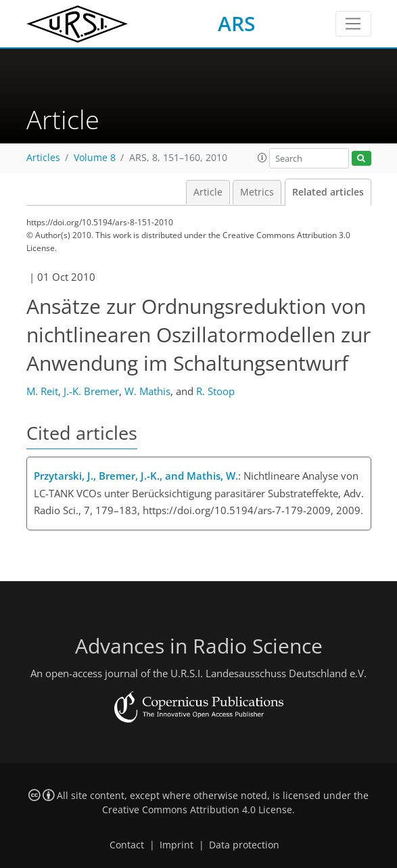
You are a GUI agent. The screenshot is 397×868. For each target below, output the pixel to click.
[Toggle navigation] (353, 24)
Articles (43, 158)
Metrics (257, 192)
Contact (127, 845)
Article (208, 192)
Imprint (177, 845)
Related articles (328, 192)
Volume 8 (95, 158)
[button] (262, 158)
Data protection (244, 845)
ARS (237, 23)
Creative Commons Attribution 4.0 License (197, 810)
